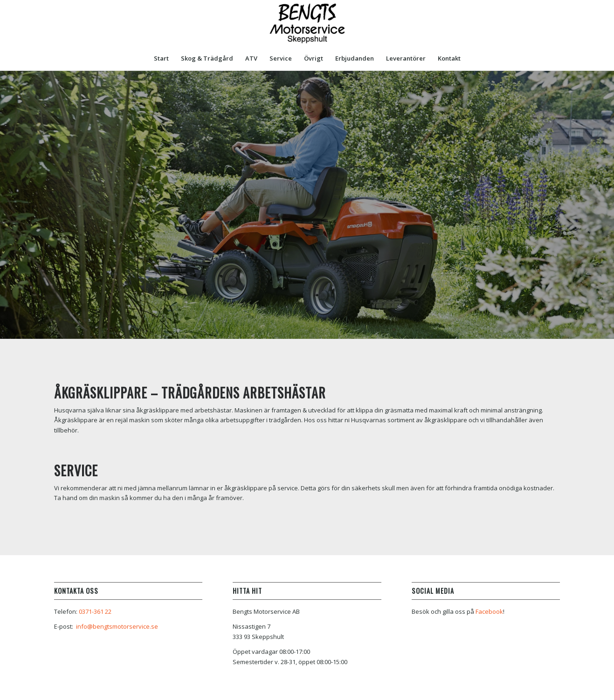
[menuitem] (161, 58)
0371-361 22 (95, 611)
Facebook (489, 611)
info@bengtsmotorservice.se (117, 626)
